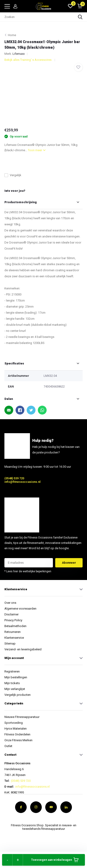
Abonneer (69, 563)
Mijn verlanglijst (15, 689)
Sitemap (10, 643)
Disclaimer (11, 614)
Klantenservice (14, 638)
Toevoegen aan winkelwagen (55, 860)
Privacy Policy (13, 620)
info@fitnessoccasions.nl (23, 482)
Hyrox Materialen (16, 729)
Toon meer (37, 150)
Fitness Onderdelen (17, 734)
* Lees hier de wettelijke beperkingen (28, 571)
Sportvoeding (14, 723)
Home (12, 35)
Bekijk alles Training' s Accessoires (28, 60)
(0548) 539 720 (14, 478)
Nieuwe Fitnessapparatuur (22, 717)
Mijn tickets (12, 683)
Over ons (10, 603)
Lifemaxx (19, 54)
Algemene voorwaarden (20, 609)
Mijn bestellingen (16, 677)
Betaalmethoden (15, 626)
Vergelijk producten (18, 695)
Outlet (8, 746)
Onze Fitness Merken (18, 740)
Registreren (12, 671)
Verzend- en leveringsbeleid (23, 649)
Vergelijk (13, 175)
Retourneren (13, 632)
